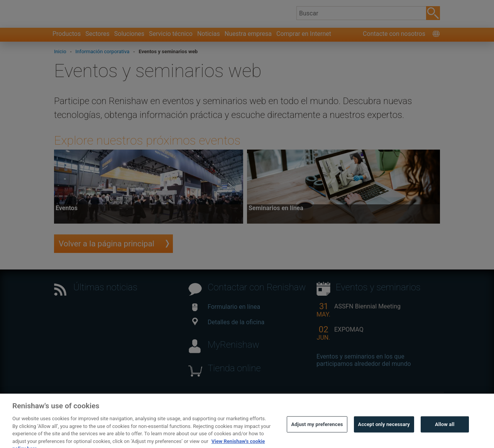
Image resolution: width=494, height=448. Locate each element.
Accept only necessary (384, 433)
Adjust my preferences (317, 433)
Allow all (445, 433)
